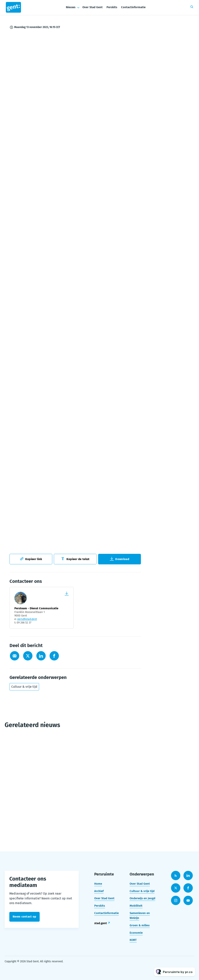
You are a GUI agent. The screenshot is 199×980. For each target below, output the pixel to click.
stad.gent (101, 923)
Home (98, 884)
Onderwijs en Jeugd (142, 898)
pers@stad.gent (27, 619)
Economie (136, 933)
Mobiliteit (136, 906)
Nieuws (71, 7)
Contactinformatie (133, 7)
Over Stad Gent (93, 7)
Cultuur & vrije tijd (24, 687)
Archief (99, 891)
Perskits (112, 7)
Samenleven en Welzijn (140, 916)
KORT (133, 940)
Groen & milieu (140, 925)
